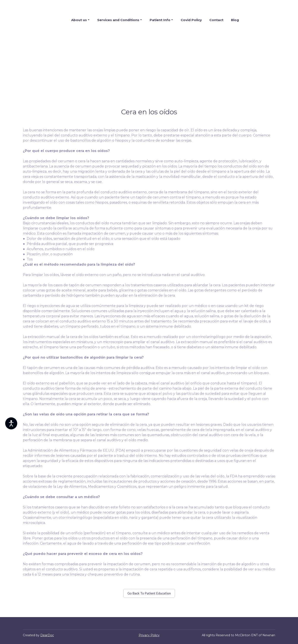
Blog (235, 20)
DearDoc (47, 635)
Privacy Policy (149, 635)
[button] (149, 593)
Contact (216, 20)
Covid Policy (191, 20)
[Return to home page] (39, 20)
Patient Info (160, 20)
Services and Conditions (118, 20)
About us (79, 20)
